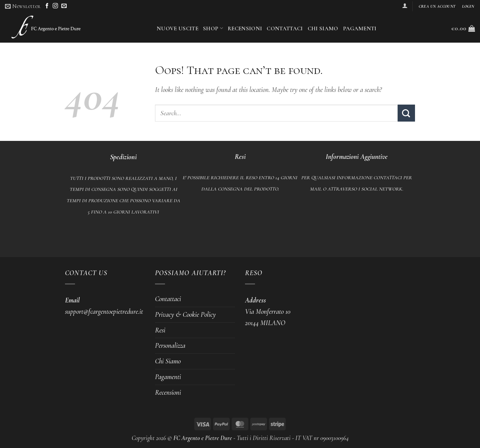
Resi (160, 330)
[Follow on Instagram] (55, 6)
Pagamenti (360, 28)
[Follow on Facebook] (47, 6)
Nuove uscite (177, 28)
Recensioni (245, 28)
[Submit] (406, 113)
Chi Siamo (323, 28)
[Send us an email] (64, 6)
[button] (23, 6)
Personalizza (170, 345)
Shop (213, 28)
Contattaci (285, 28)
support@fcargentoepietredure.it (104, 311)
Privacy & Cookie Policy (185, 314)
